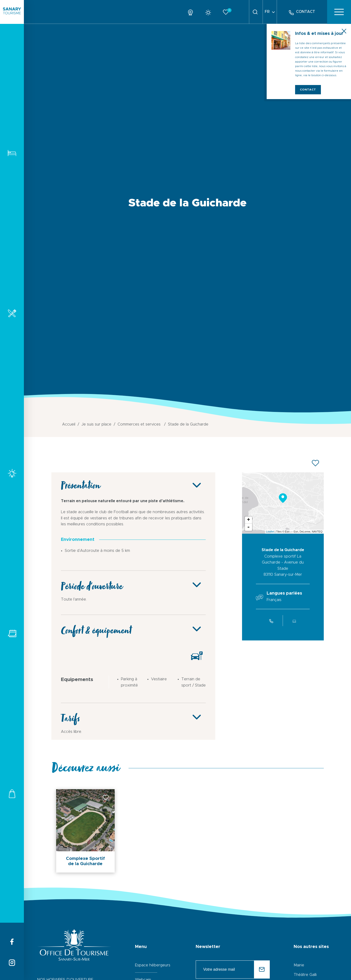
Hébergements (12, 153)
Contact (308, 90)
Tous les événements (12, 633)
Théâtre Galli (305, 975)
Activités (12, 473)
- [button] (248, 527)
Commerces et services (12, 794)
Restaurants (12, 313)
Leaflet (270, 532)
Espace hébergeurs (153, 965)
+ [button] (248, 520)
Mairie (299, 965)
